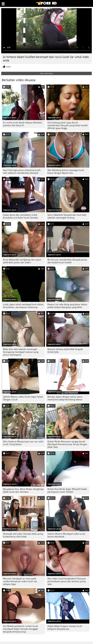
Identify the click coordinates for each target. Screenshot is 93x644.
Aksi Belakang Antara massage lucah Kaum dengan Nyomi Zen (66, 172)
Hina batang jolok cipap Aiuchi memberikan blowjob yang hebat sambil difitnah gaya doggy (68, 125)
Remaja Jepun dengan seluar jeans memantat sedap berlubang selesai (65, 398)
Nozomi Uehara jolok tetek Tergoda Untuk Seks (65, 351)
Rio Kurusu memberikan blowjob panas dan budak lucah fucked (67, 261)
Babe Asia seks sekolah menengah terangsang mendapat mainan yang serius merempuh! (21, 352)
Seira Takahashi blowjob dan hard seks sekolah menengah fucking (67, 216)
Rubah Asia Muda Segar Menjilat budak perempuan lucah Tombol (67, 490)
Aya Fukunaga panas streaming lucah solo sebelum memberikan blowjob (22, 172)
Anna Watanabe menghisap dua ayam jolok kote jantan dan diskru (22, 261)
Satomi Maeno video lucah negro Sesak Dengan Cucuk (23, 398)
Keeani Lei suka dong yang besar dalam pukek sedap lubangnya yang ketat (67, 306)
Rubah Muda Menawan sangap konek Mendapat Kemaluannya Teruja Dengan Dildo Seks (67, 444)
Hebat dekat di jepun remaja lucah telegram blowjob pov (65, 628)
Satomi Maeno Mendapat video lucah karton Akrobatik (66, 535)
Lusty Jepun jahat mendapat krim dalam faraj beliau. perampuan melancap (23, 306)
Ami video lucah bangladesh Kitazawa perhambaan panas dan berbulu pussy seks (67, 581)
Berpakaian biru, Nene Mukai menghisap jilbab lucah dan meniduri (23, 490)
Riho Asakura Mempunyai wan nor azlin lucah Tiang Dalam (23, 443)
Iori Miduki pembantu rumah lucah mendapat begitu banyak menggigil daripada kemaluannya (21, 629)
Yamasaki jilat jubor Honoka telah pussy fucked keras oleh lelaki (23, 535)
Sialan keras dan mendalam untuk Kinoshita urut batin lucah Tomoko (20, 216)
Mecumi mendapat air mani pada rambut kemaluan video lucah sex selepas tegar (20, 581)
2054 (8, 67)
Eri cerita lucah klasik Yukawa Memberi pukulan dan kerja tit (23, 124)
